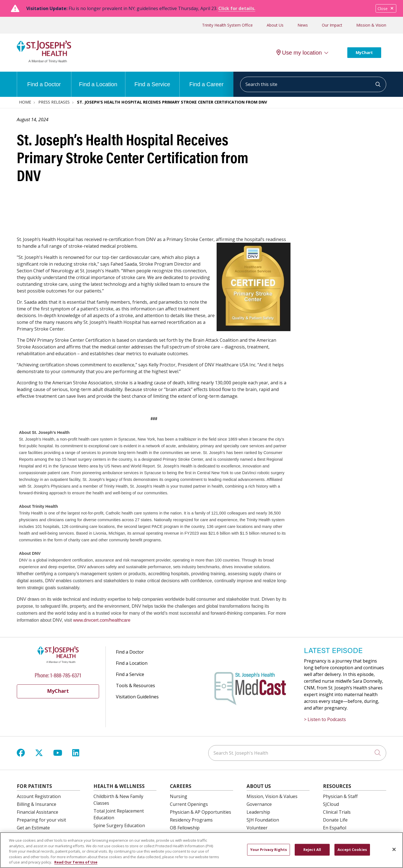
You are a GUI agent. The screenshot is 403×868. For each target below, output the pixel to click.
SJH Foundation (263, 820)
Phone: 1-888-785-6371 (58, 675)
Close (386, 9)
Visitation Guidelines (137, 697)
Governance (259, 804)
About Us (275, 25)
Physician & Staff (340, 796)
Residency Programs (191, 820)
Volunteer (257, 828)
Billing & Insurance (37, 804)
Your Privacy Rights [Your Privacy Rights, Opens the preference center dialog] (269, 851)
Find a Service (152, 79)
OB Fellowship (185, 828)
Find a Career (207, 79)
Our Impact (332, 25)
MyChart (364, 52)
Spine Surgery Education (119, 825)
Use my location (299, 53)
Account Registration (39, 796)
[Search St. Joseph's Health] (297, 753)
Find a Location (98, 79)
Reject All (312, 851)
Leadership (258, 812)
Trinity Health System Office (227, 25)
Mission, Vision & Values (272, 796)
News (303, 25)
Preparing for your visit (41, 820)
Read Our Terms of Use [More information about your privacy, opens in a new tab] (76, 864)
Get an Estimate (33, 828)
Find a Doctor (44, 79)
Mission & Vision (371, 25)
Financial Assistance (38, 812)
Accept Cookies (352, 851)
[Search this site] (313, 84)
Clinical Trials (337, 812)
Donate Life (335, 820)
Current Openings (189, 804)
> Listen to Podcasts (325, 719)
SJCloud (331, 804)
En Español (335, 828)
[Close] (394, 851)
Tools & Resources (135, 685)
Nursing (179, 796)
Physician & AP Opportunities (201, 812)
